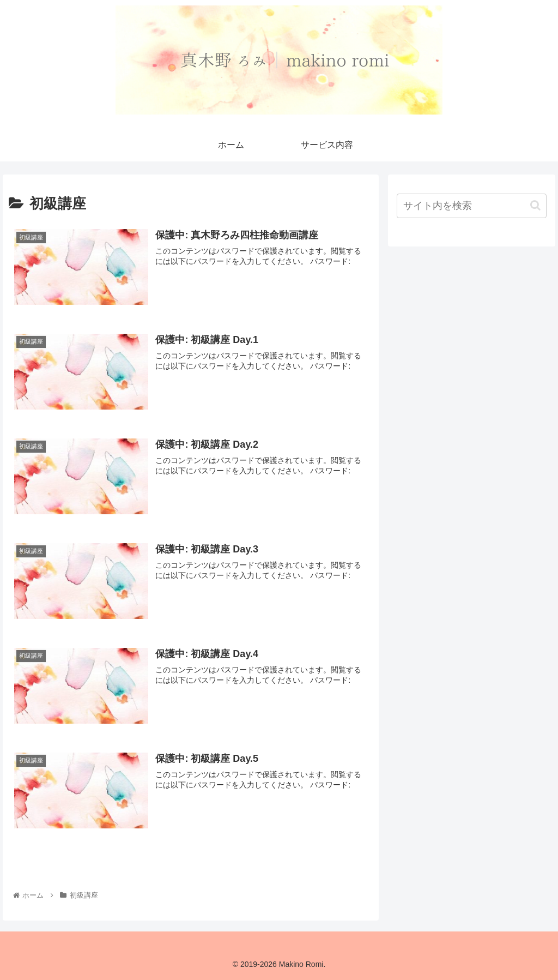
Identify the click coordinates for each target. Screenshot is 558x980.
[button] (535, 205)
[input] (471, 206)
